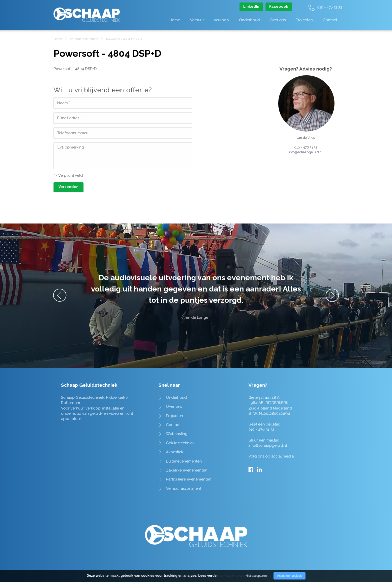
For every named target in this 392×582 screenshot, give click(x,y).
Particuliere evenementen (189, 479)
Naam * (64, 103)
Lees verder (208, 575)
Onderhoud (249, 20)
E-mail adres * (69, 118)
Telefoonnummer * (73, 133)
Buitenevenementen (184, 461)
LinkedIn (251, 6)
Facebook (279, 6)
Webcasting (177, 434)
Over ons (278, 20)
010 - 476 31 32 (330, 7)
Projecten (304, 20)
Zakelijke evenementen (187, 470)
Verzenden (68, 187)
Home (175, 20)
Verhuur (197, 20)
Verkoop (221, 20)
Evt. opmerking (71, 147)
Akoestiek (175, 452)
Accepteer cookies (289, 576)
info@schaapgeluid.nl (306, 152)
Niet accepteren (256, 576)
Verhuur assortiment (84, 39)
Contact (330, 20)
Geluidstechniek (180, 443)
